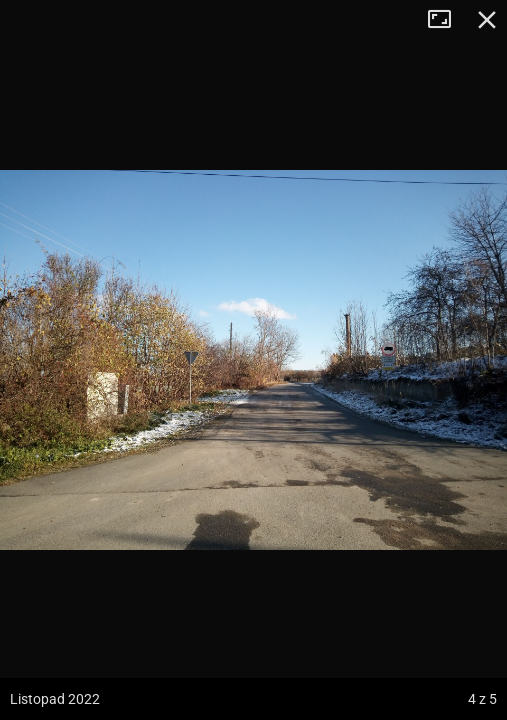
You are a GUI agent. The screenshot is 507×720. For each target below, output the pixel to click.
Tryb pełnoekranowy (447, 20)
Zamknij (487, 20)
